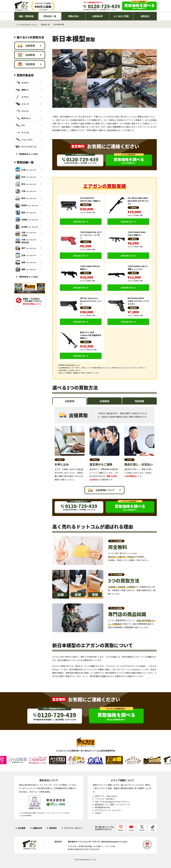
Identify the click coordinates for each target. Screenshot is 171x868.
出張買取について (101, 490)
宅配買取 (26, 64)
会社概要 (22, 828)
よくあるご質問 (121, 16)
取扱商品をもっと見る (28, 154)
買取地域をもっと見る (28, 277)
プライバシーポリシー (73, 828)
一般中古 (133, 208)
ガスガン (22, 83)
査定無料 (78, 146)
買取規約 (53, 828)
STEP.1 (60, 460)
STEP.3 (129, 460)
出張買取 (26, 46)
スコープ (22, 104)
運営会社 (145, 16)
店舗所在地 (37, 828)
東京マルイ (23, 118)
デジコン (22, 111)
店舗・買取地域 (26, 16)
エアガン (22, 97)
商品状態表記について (73, 365)
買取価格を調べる (81, 222)
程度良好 (86, 205)
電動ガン (22, 90)
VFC (20, 125)
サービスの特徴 (116, 541)
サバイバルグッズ (26, 147)
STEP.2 (95, 460)
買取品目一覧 (50, 16)
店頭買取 (26, 55)
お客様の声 (97, 16)
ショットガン (24, 140)
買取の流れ (74, 16)
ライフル (22, 132)
